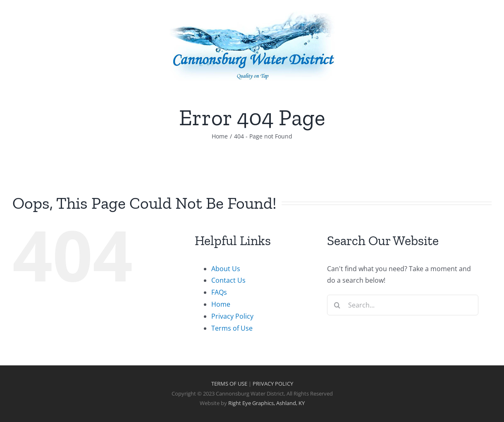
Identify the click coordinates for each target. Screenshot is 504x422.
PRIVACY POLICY (273, 384)
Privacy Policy (232, 316)
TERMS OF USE (229, 384)
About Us (226, 269)
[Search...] (403, 305)
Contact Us (228, 280)
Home (221, 304)
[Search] (337, 305)
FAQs (219, 292)
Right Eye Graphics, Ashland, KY (266, 403)
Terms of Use (232, 328)
